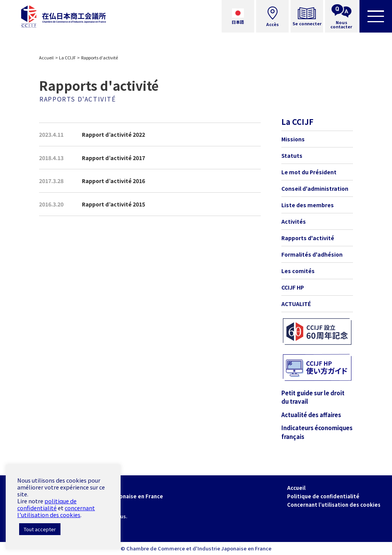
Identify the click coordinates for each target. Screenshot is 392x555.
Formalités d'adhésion (312, 254)
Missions (293, 139)
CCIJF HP (293, 287)
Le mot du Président (309, 172)
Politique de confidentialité (323, 496)
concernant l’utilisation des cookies (56, 511)
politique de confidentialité (47, 504)
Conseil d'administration (315, 188)
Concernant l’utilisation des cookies (334, 505)
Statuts (292, 156)
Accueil (46, 57)
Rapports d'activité (308, 238)
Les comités (298, 271)
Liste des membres (308, 205)
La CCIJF (67, 57)
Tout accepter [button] (40, 529)
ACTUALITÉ (296, 304)
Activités (294, 221)
